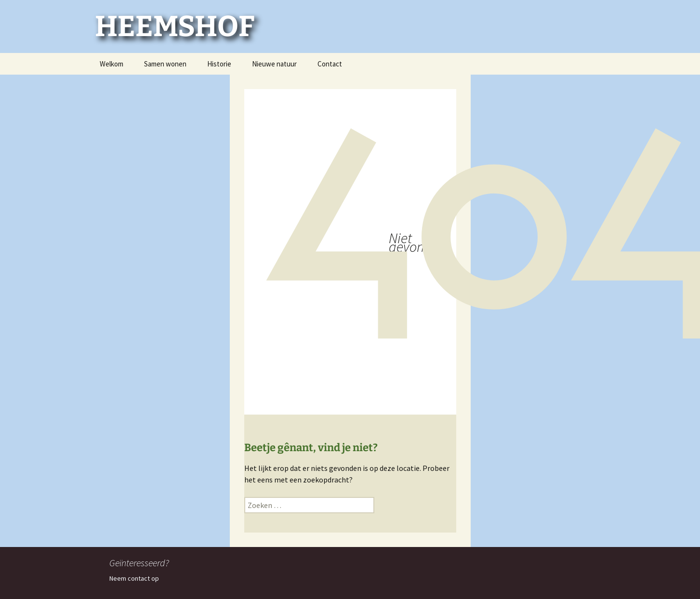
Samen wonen (165, 64)
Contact (330, 64)
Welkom (112, 64)
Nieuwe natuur (274, 64)
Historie (219, 64)
